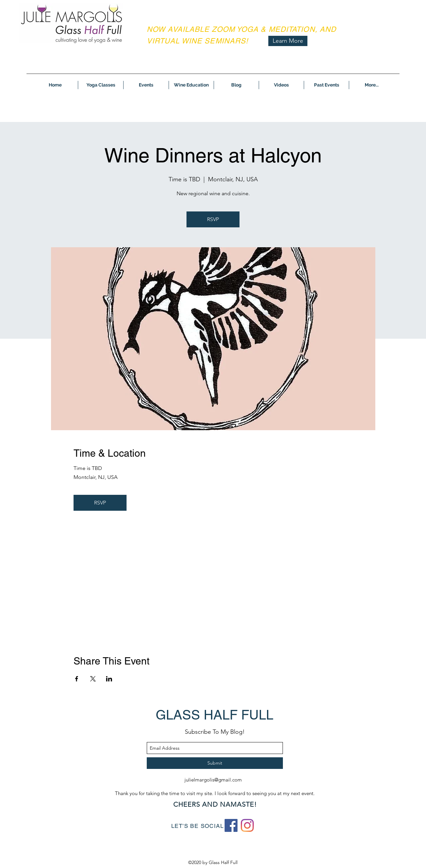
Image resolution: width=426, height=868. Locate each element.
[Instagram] (247, 825)
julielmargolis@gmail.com (213, 780)
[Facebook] (231, 825)
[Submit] (215, 763)
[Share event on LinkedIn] (109, 679)
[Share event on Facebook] (77, 679)
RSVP (213, 219)
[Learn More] (288, 41)
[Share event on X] (93, 679)
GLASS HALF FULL (214, 715)
